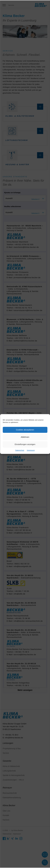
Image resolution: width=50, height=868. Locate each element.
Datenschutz (20, 448)
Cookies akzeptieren (25, 430)
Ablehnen (25, 437)
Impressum (30, 448)
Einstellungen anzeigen (25, 443)
